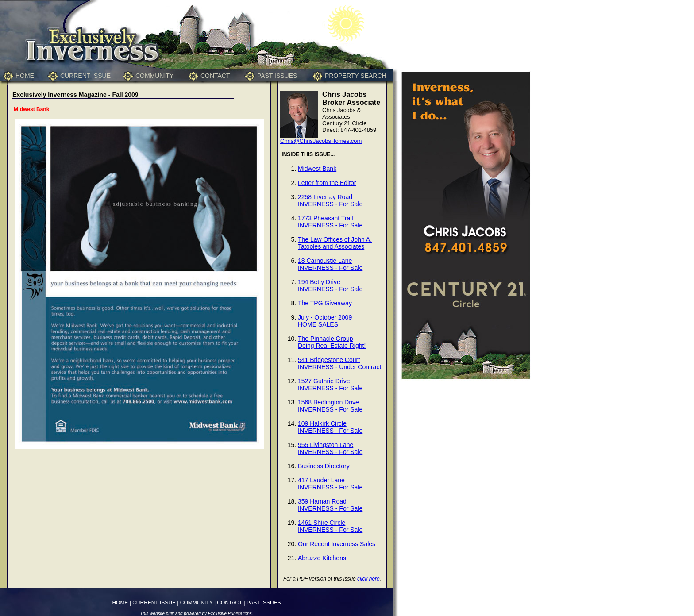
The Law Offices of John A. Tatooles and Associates (335, 243)
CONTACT (215, 76)
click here (368, 579)
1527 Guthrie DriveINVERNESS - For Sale (330, 385)
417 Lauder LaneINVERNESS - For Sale (330, 484)
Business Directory (324, 466)
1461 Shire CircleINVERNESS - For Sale (330, 526)
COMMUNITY (154, 76)
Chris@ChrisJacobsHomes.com (321, 141)
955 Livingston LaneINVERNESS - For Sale (330, 448)
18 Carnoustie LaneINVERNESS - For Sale (330, 264)
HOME (25, 76)
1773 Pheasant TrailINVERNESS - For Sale (330, 222)
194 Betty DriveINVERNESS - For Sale (330, 285)
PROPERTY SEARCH (356, 76)
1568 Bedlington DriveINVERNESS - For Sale (330, 406)
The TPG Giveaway (325, 303)
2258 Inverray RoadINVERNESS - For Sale (330, 200)
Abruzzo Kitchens (322, 558)
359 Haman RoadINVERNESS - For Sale (330, 505)
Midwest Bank (317, 169)
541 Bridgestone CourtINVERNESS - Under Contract (339, 363)
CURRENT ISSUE (85, 76)
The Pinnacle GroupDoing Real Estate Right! (332, 342)
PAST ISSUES (277, 76)
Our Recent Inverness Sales (337, 544)
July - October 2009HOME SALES (325, 321)
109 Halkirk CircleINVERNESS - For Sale (330, 427)
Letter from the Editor (327, 183)
